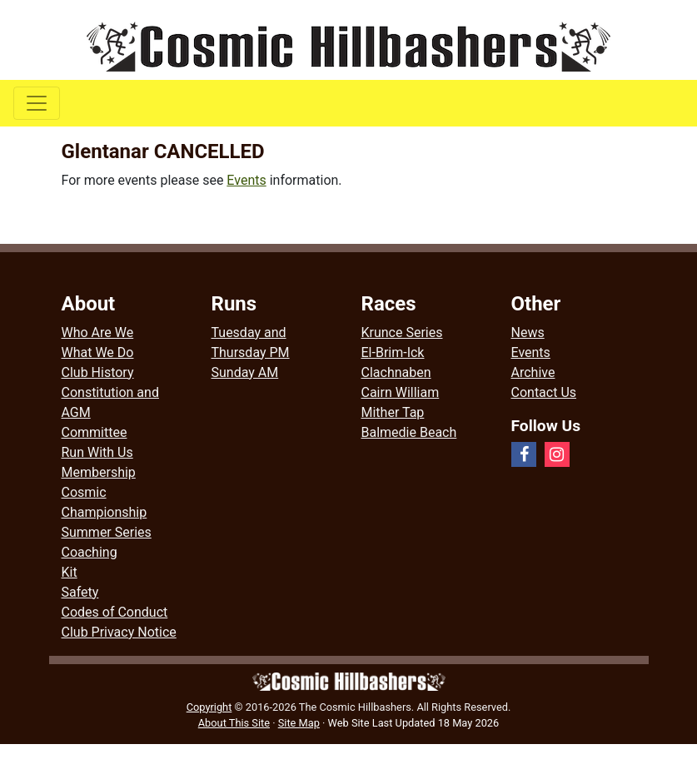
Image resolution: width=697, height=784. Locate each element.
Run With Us (97, 452)
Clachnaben (396, 372)
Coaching (90, 552)
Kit (70, 572)
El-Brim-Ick (393, 352)
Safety (80, 592)
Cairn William (401, 392)
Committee (95, 432)
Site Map (299, 723)
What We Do (98, 352)
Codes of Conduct (115, 612)
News (528, 332)
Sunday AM (245, 372)
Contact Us (544, 392)
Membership (99, 472)
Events (246, 180)
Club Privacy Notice (119, 632)
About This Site (234, 723)
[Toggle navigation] (37, 103)
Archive (533, 372)
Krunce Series (402, 332)
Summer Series (107, 532)
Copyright (209, 707)
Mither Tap (393, 412)
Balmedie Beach (409, 432)
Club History (98, 372)
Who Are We (98, 332)
